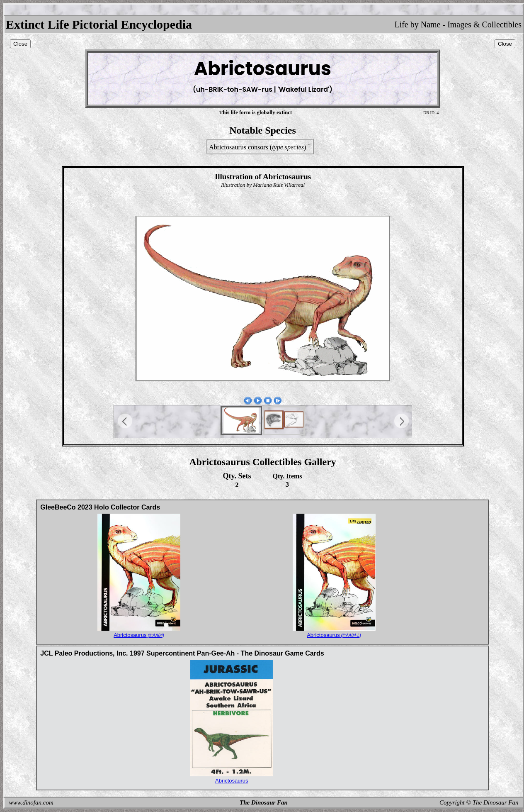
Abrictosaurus (139, 635)
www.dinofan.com (31, 802)
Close (20, 44)
